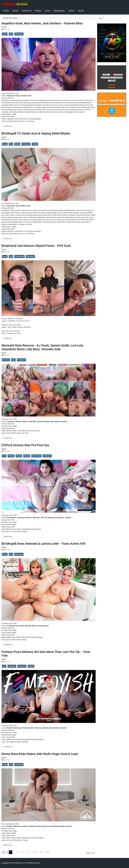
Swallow (11, 456)
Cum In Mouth (19, 256)
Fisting (17, 144)
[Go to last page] (48, 852)
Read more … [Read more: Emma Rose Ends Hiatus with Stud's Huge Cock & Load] (8, 845)
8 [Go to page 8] (34, 852)
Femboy (31, 666)
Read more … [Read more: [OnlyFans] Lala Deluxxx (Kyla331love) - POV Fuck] (8, 338)
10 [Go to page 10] (41, 852)
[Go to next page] (44, 852)
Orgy (13, 360)
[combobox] (109, 18)
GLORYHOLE (27, 11)
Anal (11, 34)
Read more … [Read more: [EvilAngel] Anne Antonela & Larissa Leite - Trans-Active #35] (8, 645)
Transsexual (19, 34)
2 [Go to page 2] (14, 852)
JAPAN (47, 11)
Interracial (6, 360)
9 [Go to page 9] (37, 852)
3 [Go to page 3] (17, 852)
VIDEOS (6, 11)
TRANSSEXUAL (59, 11)
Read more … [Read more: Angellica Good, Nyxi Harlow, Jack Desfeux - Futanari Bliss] (8, 126)
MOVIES (15, 11)
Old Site (81, 11)
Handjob (27, 456)
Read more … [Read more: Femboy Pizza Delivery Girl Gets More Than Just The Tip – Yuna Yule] (8, 747)
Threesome (12, 666)
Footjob (35, 144)
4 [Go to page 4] (20, 852)
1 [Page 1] (11, 852)
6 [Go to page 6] (27, 852)
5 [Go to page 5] (24, 852)
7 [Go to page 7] (30, 852)
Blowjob (19, 456)
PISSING (38, 11)
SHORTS (72, 11)
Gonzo (5, 34)
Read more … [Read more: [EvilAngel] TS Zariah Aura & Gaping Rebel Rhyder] (8, 239)
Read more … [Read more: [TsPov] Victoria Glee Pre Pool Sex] (8, 536)
